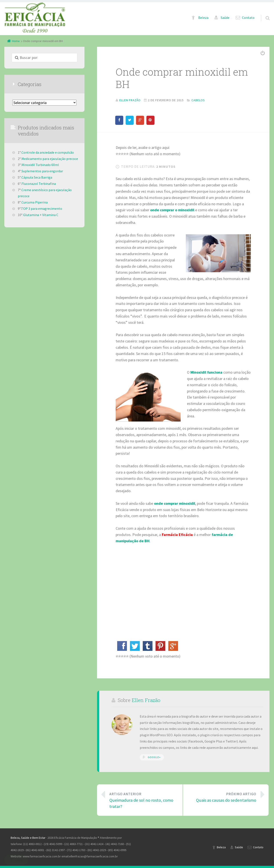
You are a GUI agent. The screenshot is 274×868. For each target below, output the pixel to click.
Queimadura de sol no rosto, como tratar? (143, 800)
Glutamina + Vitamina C (41, 215)
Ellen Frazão (146, 700)
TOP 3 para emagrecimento (42, 208)
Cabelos (198, 100)
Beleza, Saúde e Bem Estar (28, 838)
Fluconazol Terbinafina (39, 184)
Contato (248, 18)
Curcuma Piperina (35, 202)
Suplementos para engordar (42, 171)
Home (16, 41)
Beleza (203, 18)
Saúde (225, 18)
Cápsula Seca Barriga (37, 177)
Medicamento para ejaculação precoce (50, 159)
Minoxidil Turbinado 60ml (40, 165)
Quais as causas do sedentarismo (223, 797)
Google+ (154, 757)
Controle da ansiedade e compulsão (48, 152)
